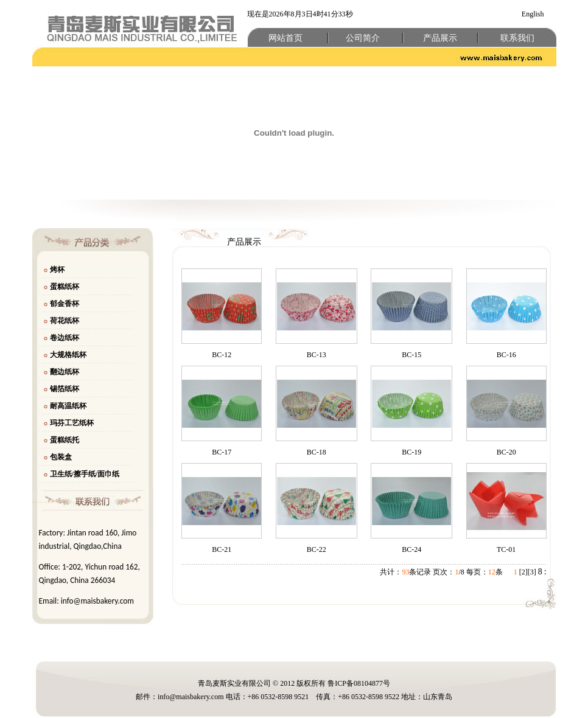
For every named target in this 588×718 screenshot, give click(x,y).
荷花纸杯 (65, 321)
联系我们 (517, 38)
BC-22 (317, 549)
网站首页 (285, 38)
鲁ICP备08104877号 (359, 683)
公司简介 (363, 38)
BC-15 (411, 355)
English (533, 14)
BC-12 (222, 355)
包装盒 (61, 457)
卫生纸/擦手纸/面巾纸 (85, 474)
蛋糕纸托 (65, 440)
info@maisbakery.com (97, 601)
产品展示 (440, 38)
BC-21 (222, 549)
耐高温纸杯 (68, 406)
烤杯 (57, 270)
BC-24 (411, 549)
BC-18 (317, 452)
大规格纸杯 (68, 355)
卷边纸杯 (65, 338)
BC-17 (222, 452)
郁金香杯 (65, 304)
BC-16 (506, 355)
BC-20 (506, 452)
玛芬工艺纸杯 (72, 423)
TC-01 (506, 549)
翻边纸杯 (65, 372)
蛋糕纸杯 (65, 287)
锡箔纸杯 (65, 389)
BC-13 (317, 355)
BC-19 (411, 452)
